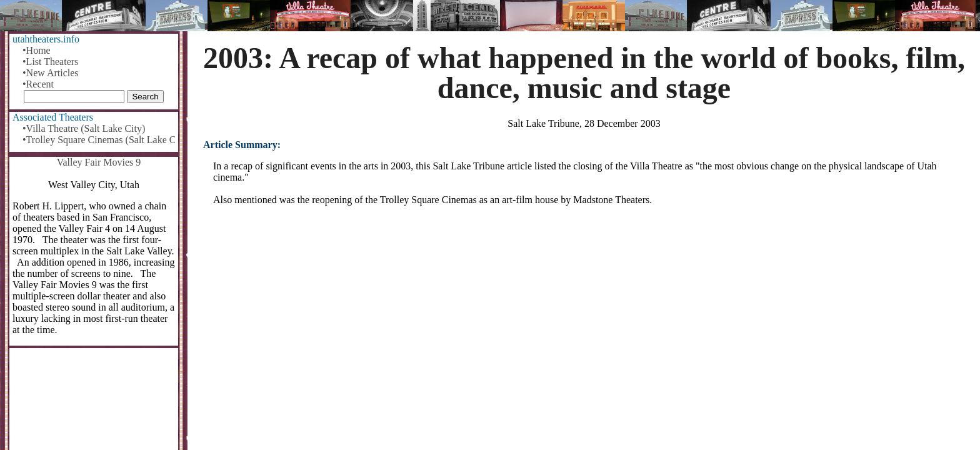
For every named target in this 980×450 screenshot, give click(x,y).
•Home (37, 50)
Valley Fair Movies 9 (99, 162)
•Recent (38, 84)
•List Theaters (50, 62)
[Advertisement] (584, 313)
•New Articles (51, 73)
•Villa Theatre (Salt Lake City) (84, 128)
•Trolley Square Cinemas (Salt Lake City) (99, 140)
